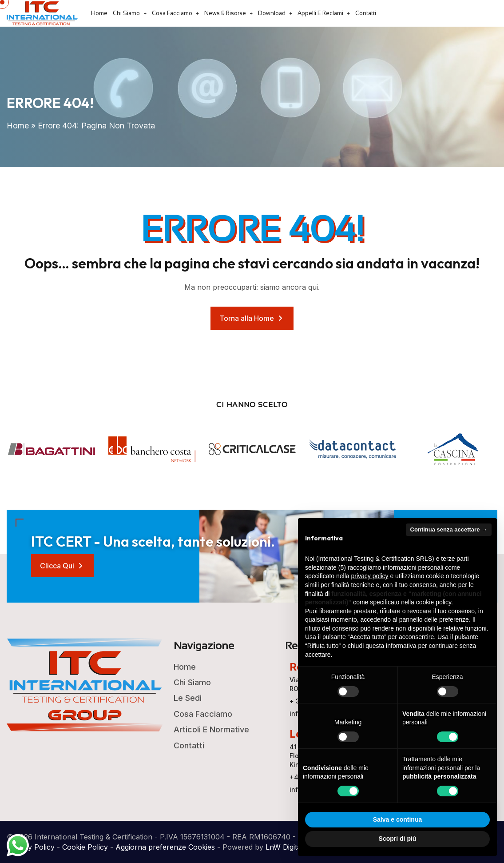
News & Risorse (225, 13)
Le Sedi (188, 698)
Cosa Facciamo (172, 13)
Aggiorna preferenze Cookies (165, 847)
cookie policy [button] (434, 602)
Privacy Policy (31, 847)
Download (272, 13)
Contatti (366, 13)
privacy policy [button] (370, 576)
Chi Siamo (126, 13)
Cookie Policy (85, 847)
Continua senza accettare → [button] (449, 529)
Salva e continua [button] (397, 819)
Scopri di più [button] (398, 839)
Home (99, 13)
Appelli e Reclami (320, 13)
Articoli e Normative (211, 729)
